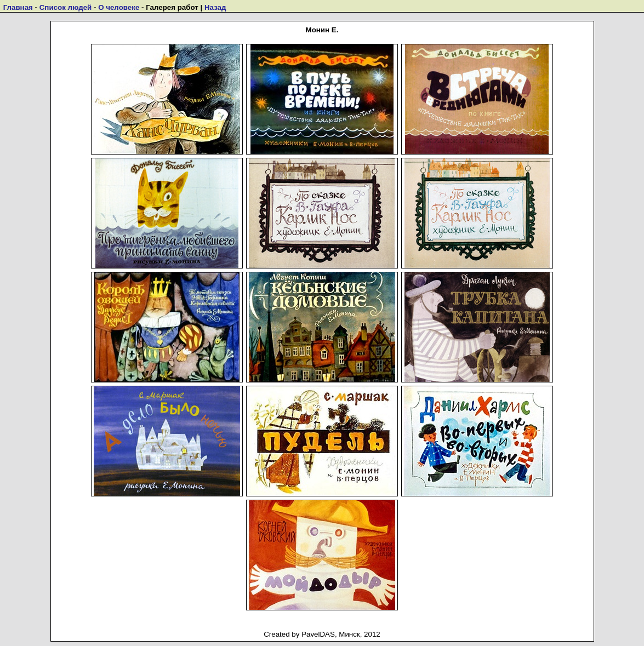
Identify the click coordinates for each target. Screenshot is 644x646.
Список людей (66, 7)
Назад (215, 7)
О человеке (119, 7)
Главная (18, 7)
